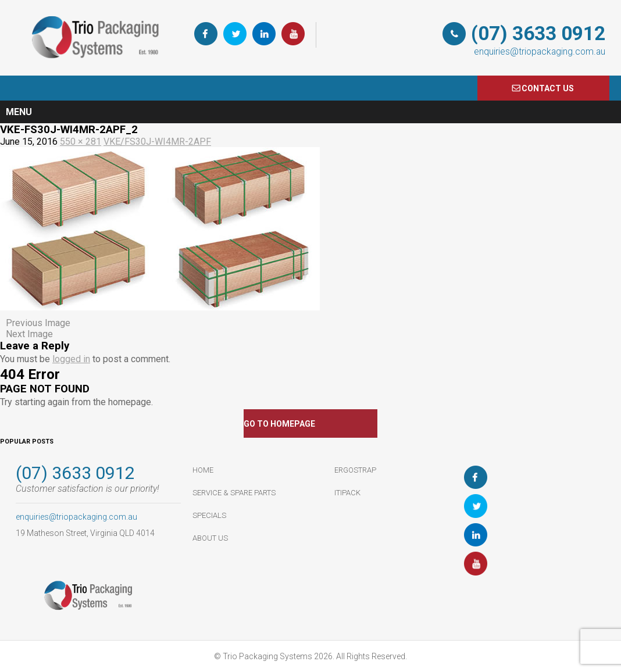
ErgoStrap (355, 470)
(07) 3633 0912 (538, 33)
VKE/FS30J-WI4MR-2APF (157, 142)
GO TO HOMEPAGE (279, 424)
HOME (203, 470)
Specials (209, 515)
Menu (19, 112)
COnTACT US (548, 88)
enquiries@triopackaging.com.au (540, 51)
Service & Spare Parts (234, 493)
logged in (71, 359)
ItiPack (347, 493)
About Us (210, 538)
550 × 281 (81, 142)
